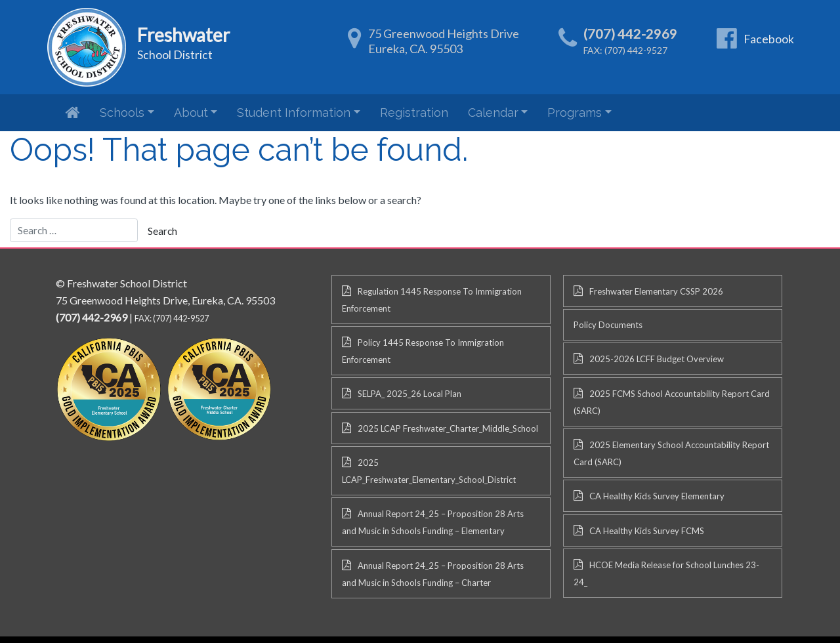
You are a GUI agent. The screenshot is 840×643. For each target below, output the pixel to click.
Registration (414, 113)
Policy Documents (608, 325)
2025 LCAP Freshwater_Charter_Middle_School (448, 428)
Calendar (493, 113)
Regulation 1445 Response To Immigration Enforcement (432, 300)
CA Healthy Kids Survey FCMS (647, 531)
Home (73, 112)
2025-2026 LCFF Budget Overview (657, 359)
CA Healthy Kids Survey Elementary (657, 496)
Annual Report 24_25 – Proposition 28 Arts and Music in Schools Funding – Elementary (433, 522)
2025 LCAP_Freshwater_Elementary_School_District (429, 471)
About (191, 113)
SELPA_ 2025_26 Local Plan (409, 394)
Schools (122, 113)
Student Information (294, 113)
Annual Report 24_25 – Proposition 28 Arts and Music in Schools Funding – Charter (433, 574)
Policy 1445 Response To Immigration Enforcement (423, 351)
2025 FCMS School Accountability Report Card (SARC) (672, 402)
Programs (575, 113)
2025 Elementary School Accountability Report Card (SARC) (671, 453)
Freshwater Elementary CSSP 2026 (656, 291)
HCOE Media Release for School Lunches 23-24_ (666, 573)
